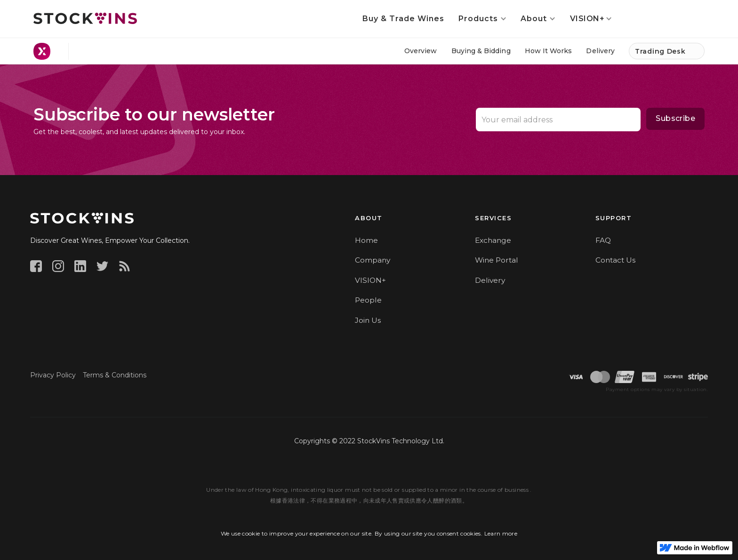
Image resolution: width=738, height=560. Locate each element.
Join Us (368, 320)
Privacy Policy (53, 375)
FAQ (603, 240)
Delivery (490, 280)
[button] (483, 19)
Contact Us (615, 260)
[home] (85, 18)
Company (373, 260)
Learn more (501, 533)
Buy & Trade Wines (403, 19)
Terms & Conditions (115, 375)
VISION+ (370, 280)
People (368, 300)
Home (366, 240)
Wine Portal (497, 260)
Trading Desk (660, 51)
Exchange (493, 240)
